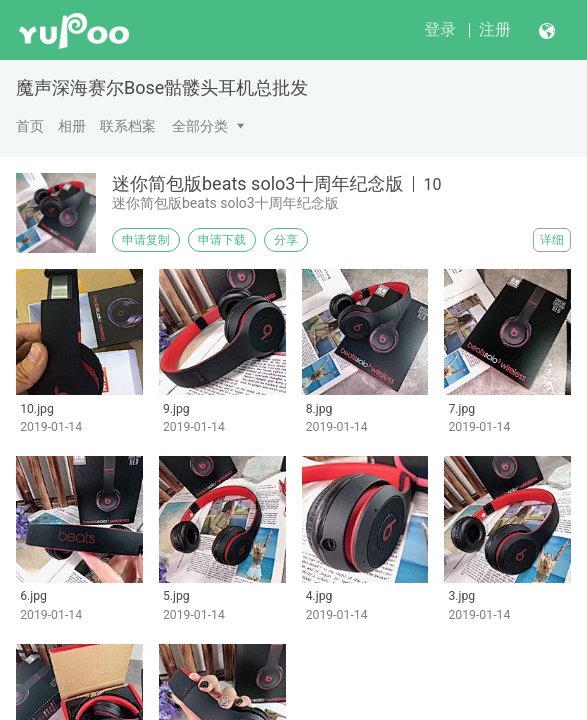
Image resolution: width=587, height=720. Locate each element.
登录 (440, 29)
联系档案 (128, 126)
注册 (495, 29)
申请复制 (146, 240)
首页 (30, 126)
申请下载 (222, 240)
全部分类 (200, 126)
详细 (552, 240)
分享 (286, 240)
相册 (72, 126)
